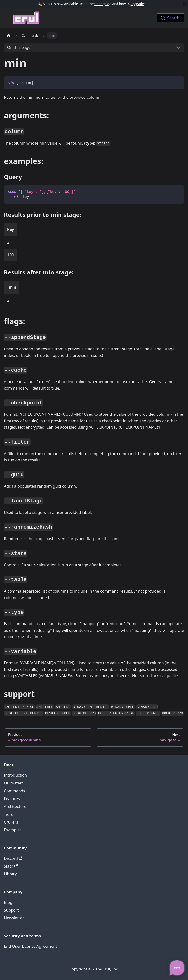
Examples (13, 830)
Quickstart (13, 783)
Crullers (11, 822)
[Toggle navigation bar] (8, 18)
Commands (14, 791)
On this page (19, 47)
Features (12, 799)
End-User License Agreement (30, 946)
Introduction (15, 775)
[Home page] (9, 35)
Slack (11, 866)
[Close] (184, 4)
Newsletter (14, 918)
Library (10, 874)
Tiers (8, 814)
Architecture (15, 806)
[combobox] (170, 18)
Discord (13, 858)
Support (11, 910)
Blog (8, 902)
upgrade (137, 4)
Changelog (103, 4)
